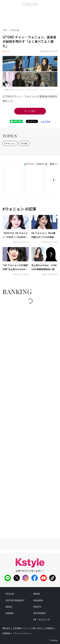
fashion (38, 600)
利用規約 (49, 628)
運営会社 (6, 628)
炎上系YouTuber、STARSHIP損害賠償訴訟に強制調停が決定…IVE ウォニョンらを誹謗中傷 (44, 267)
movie (37, 594)
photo (37, 607)
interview (39, 613)
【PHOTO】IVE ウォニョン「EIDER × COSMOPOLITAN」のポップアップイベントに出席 (15, 235)
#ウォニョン (10, 143)
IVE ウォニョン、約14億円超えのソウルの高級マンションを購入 (44, 235)
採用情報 (6, 633)
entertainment (15, 600)
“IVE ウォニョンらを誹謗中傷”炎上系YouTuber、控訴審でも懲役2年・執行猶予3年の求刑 (16, 267)
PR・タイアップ (42, 620)
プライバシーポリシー (23, 633)
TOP (5, 30)
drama (10, 613)
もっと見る (30, 111)
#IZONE (24, 143)
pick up (10, 594)
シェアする (45, 121)
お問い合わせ (37, 628)
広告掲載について (21, 628)
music (9, 607)
